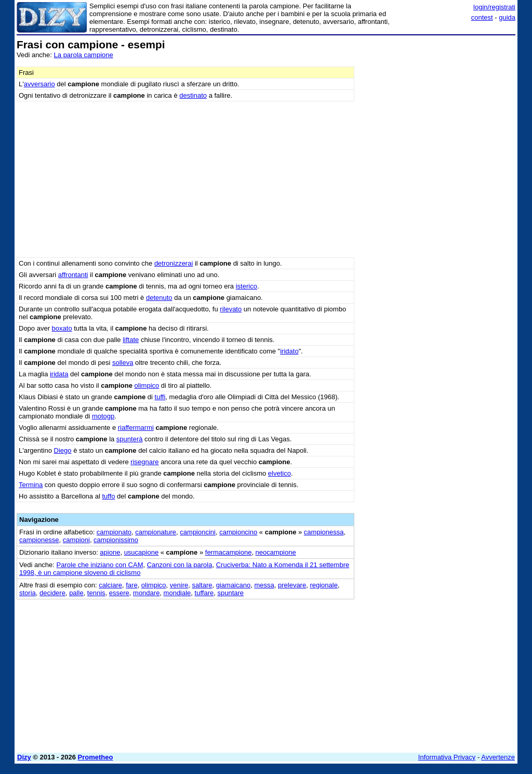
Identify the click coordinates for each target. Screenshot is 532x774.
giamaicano (234, 585)
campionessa (324, 532)
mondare (146, 593)
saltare (202, 585)
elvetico (280, 473)
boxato (62, 328)
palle (76, 593)
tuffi (160, 397)
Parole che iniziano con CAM (100, 565)
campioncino (238, 532)
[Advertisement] (437, 104)
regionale (324, 585)
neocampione (276, 552)
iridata (59, 374)
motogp (103, 416)
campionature (156, 532)
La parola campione (84, 55)
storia (28, 593)
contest (482, 17)
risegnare (144, 462)
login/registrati (494, 7)
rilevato (231, 309)
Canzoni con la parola (180, 565)
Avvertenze (498, 757)
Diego (63, 450)
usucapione (142, 552)
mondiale (177, 593)
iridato (289, 351)
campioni (76, 540)
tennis (96, 593)
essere (119, 593)
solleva (123, 363)
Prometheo (96, 757)
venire (179, 585)
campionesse (39, 540)
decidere (52, 593)
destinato (193, 95)
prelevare (292, 585)
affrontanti (73, 275)
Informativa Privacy (447, 757)
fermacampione (229, 552)
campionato (114, 532)
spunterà (130, 439)
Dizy (24, 757)
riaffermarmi (136, 428)
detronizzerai (174, 263)
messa (264, 585)
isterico (247, 286)
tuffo (108, 496)
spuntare (230, 593)
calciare (110, 585)
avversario (39, 84)
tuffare (204, 593)
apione (110, 552)
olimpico (147, 385)
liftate (131, 340)
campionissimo (116, 540)
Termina (31, 485)
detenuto (159, 298)
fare (131, 585)
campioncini (198, 532)
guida (507, 17)
